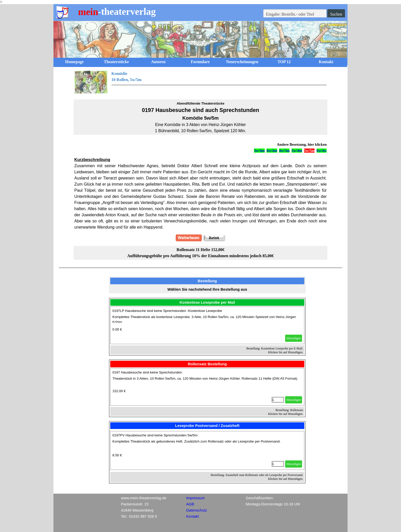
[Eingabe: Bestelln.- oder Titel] (295, 14)
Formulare (200, 62)
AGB (190, 504)
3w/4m (259, 151)
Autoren (158, 62)
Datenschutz (197, 510)
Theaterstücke (116, 62)
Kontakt (326, 62)
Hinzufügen (294, 338)
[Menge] (278, 400)
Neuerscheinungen (242, 62)
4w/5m (284, 151)
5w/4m (297, 151)
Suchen (336, 14)
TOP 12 (284, 62)
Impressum (195, 498)
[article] (207, 325)
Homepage (75, 62)
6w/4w (322, 151)
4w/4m (272, 151)
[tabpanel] (201, 82)
